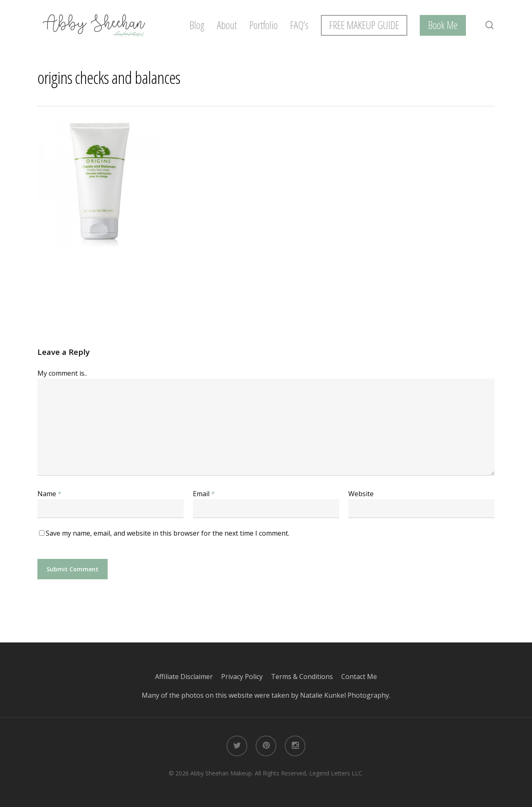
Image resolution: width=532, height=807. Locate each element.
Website (361, 494)
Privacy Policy (246, 677)
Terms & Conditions (306, 677)
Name (49, 494)
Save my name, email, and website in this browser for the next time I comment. (167, 533)
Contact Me (359, 677)
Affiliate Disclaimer (188, 677)
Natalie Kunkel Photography (345, 695)
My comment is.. (62, 373)
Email (204, 494)
